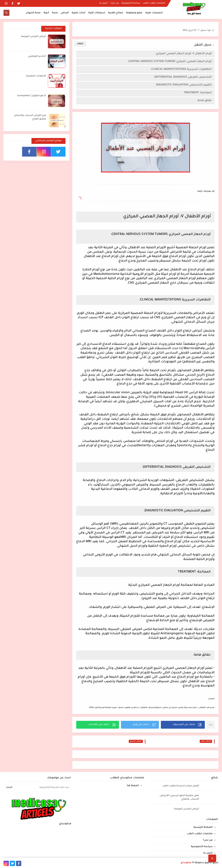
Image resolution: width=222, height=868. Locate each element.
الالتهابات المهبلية (36, 76)
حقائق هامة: (204, 101)
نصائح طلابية (116, 13)
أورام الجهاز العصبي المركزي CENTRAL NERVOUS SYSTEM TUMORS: (168, 61)
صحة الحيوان (33, 13)
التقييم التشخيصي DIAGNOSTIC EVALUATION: (184, 85)
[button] (183, 725)
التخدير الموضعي (37, 56)
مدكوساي (186, 863)
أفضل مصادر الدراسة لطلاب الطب (181, 786)
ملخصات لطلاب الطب (154, 3)
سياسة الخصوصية (131, 3)
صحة (55, 13)
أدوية (46, 13)
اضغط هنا (133, 786)
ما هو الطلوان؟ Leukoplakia (31, 96)
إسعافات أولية (97, 13)
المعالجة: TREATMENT (198, 93)
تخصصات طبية (154, 13)
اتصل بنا (103, 3)
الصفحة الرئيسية (203, 827)
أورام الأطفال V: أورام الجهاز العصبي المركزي (183, 54)
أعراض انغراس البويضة (34, 37)
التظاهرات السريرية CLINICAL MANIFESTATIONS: (181, 69)
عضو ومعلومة (134, 13)
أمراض (65, 13)
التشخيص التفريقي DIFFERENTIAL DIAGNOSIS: (183, 77)
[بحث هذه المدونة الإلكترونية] (43, 788)
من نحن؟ (115, 3)
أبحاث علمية (79, 13)
